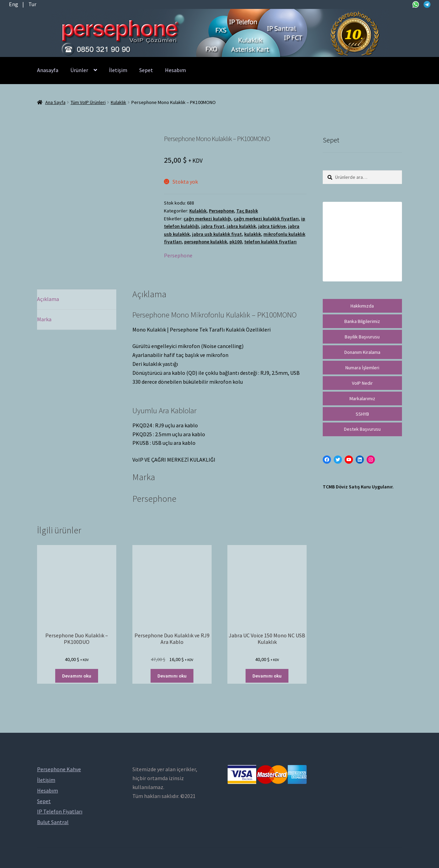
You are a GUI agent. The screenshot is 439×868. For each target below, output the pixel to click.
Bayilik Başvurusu (362, 337)
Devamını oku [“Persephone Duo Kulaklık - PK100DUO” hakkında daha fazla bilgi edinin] (77, 676)
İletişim (118, 70)
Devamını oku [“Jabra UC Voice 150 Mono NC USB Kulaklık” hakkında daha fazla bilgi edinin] (267, 676)
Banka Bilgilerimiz (362, 321)
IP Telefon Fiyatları (60, 811)
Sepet (146, 70)
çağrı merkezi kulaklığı (207, 219)
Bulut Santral (53, 822)
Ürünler (79, 70)
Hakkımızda (362, 306)
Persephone (221, 211)
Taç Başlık (247, 211)
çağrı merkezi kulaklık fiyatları (266, 219)
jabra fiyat (213, 226)
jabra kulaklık (241, 226)
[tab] (77, 299)
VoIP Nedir (362, 383)
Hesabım (175, 70)
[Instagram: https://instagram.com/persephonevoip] (371, 460)
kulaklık (253, 234)
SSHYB (362, 414)
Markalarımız (362, 398)
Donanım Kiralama (362, 352)
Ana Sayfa (55, 102)
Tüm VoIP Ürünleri (88, 102)
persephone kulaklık (206, 242)
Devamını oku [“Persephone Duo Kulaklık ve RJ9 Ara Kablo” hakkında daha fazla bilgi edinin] (172, 676)
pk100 (236, 242)
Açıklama (48, 299)
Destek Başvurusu (362, 429)
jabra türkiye (272, 226)
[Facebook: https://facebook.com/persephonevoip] (327, 460)
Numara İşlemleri (362, 368)
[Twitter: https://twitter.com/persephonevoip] (338, 460)
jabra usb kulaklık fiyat (217, 234)
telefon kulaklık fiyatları (270, 242)
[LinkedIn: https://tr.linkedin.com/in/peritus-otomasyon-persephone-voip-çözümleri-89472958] (360, 460)
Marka (44, 319)
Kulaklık (118, 102)
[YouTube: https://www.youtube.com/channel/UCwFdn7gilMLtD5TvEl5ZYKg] (349, 460)
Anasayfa (48, 70)
